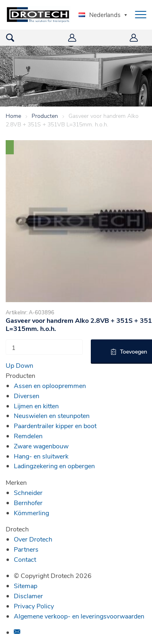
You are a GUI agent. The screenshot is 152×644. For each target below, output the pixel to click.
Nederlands (100, 15)
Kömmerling (31, 513)
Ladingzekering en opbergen (54, 466)
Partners (26, 549)
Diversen (27, 396)
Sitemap (26, 585)
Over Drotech (33, 539)
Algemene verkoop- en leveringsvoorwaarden (79, 616)
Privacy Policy (34, 606)
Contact (25, 559)
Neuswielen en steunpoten (52, 415)
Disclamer (28, 596)
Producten (45, 116)
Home (13, 116)
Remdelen (28, 436)
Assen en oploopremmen (50, 385)
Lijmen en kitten (36, 406)
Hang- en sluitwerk (41, 456)
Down (25, 365)
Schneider (28, 492)
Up (10, 365)
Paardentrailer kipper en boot (55, 425)
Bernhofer (28, 502)
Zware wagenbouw (41, 446)
